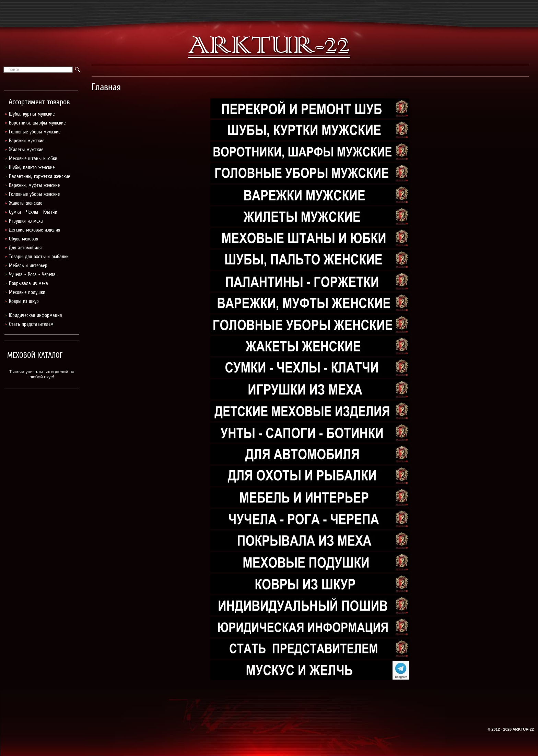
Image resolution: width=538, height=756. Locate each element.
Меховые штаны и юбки (33, 158)
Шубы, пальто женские (32, 167)
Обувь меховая (24, 239)
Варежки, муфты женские (34, 185)
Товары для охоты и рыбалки (39, 257)
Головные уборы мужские (35, 132)
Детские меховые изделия (34, 230)
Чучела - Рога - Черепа (32, 274)
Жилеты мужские (26, 150)
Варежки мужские (27, 141)
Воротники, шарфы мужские (37, 123)
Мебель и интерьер (28, 265)
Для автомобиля (25, 248)
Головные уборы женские (34, 194)
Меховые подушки (27, 292)
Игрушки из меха (26, 221)
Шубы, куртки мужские (32, 114)
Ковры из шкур (24, 301)
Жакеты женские (26, 203)
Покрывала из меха (28, 283)
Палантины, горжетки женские (39, 176)
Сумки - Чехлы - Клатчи (33, 212)
